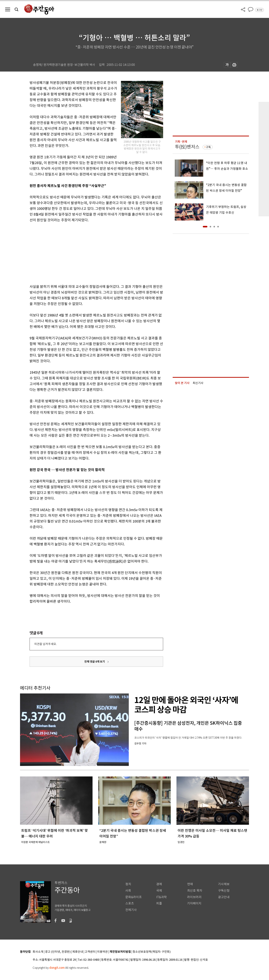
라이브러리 (194, 897)
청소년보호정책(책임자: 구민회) (152, 952)
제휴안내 (78, 952)
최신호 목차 (195, 891)
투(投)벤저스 (187, 147)
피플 (159, 903)
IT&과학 (161, 897)
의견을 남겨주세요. (45, 644)
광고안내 (224, 897)
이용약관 (102, 952)
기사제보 (224, 884)
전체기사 (131, 910)
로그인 (259, 10)
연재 (190, 884)
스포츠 (130, 903)
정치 (128, 884)
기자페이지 (194, 903)
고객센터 (90, 952)
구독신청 (224, 891)
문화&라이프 (134, 897)
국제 (159, 891)
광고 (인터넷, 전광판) (58, 952)
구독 (208, 147)
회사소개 (38, 952)
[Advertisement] (87, 253)
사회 (128, 891)
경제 (159, 884)
